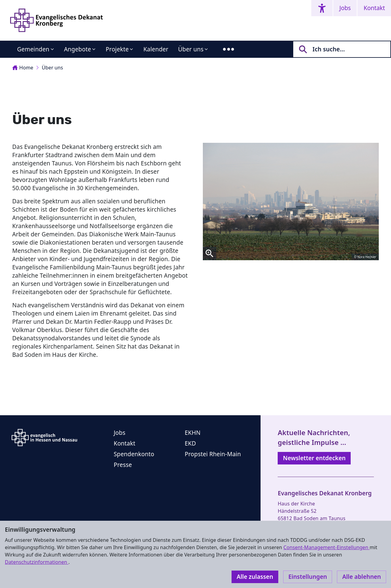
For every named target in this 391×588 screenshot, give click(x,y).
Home (23, 68)
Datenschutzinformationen (37, 562)
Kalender (156, 49)
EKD (190, 443)
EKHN (193, 433)
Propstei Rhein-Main (213, 454)
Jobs (345, 8)
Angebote (78, 49)
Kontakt (374, 8)
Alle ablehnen (362, 577)
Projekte (117, 49)
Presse (123, 465)
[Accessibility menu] (322, 8)
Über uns (191, 49)
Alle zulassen (255, 577)
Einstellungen (308, 577)
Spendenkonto (134, 454)
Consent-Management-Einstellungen (327, 547)
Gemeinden (33, 49)
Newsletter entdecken (314, 458)
